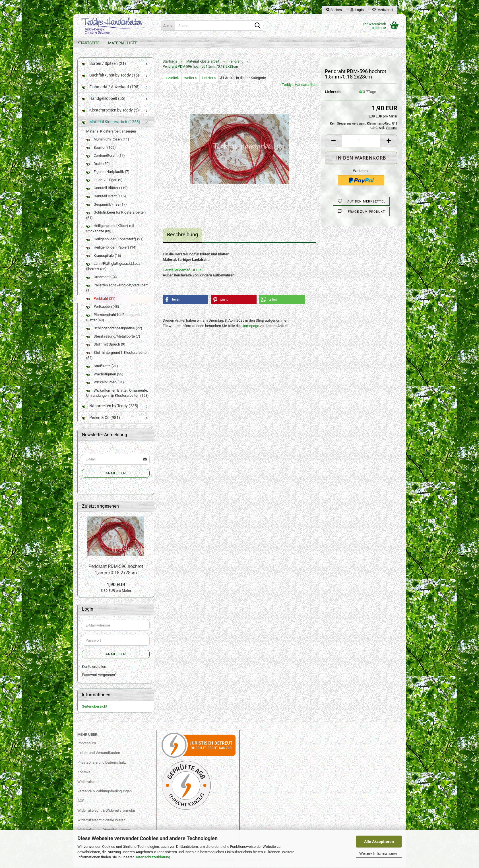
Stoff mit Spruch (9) (106, 345)
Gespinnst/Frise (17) (107, 205)
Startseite (89, 43)
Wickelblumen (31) (105, 383)
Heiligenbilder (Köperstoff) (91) (115, 240)
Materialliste (123, 43)
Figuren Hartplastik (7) (108, 173)
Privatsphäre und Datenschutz (102, 763)
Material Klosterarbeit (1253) (111, 123)
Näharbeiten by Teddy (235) (110, 407)
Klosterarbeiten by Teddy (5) (110, 111)
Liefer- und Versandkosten (99, 754)
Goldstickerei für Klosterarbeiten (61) (116, 216)
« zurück (172, 79)
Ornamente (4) (102, 278)
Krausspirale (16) (104, 256)
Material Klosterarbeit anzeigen (111, 132)
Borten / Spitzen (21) (104, 64)
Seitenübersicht (95, 707)
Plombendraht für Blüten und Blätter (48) (113, 319)
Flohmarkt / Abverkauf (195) (111, 88)
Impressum (87, 744)
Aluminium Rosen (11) (108, 140)
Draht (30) (98, 165)
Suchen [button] (334, 10)
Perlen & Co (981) (101, 418)
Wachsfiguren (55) (105, 375)
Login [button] (357, 10)
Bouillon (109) (101, 148)
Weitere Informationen (379, 853)
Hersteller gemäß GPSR (182, 271)
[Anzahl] (361, 142)
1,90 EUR (116, 585)
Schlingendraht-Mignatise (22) (114, 329)
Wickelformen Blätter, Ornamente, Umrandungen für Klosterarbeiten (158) (117, 394)
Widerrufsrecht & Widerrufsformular (106, 812)
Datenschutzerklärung (152, 857)
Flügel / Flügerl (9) (104, 181)
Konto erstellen (94, 668)
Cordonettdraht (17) (106, 157)
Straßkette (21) (102, 367)
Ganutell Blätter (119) (107, 189)
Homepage (250, 327)
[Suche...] (168, 26)
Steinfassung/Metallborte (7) (113, 337)
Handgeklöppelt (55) (104, 99)
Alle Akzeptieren (379, 842)
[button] (333, 142)
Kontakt (84, 773)
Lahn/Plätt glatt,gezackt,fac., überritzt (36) (113, 267)
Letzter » (209, 79)
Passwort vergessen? (99, 676)
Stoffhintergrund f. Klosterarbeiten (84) (117, 356)
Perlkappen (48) (103, 308)
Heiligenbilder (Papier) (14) (111, 248)
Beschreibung (182, 236)
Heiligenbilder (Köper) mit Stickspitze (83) (110, 230)
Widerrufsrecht (89, 783)
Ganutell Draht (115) (106, 197)
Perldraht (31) (101, 299)
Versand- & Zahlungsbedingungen (105, 792)
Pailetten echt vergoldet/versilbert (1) (117, 289)
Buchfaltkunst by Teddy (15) (111, 76)
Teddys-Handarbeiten (299, 86)
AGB (81, 802)
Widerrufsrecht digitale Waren (101, 821)
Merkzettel (383, 10)
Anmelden (116, 474)
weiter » (191, 79)
